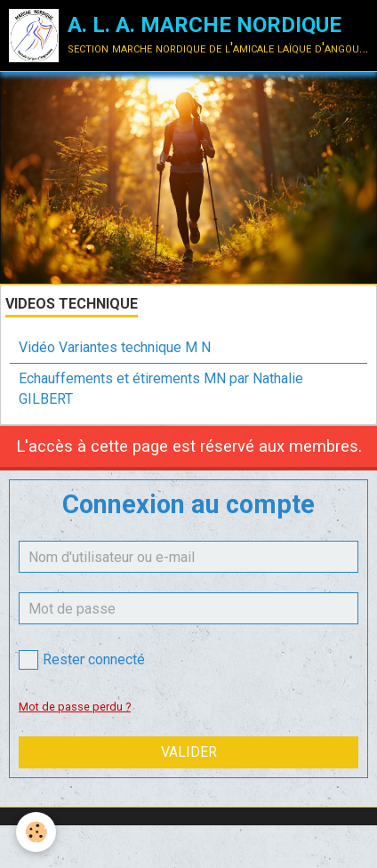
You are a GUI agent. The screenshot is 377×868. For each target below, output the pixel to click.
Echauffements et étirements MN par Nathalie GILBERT (161, 389)
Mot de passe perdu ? (75, 707)
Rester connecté (82, 660)
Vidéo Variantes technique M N (115, 347)
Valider (189, 752)
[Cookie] (36, 832)
